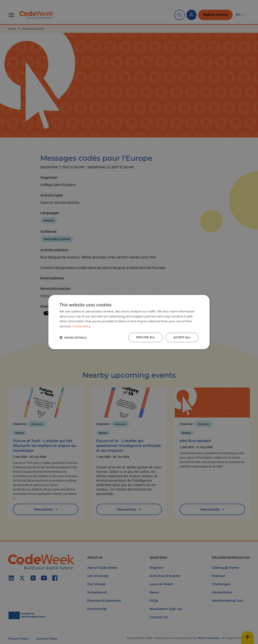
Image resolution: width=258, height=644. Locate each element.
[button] (73, 337)
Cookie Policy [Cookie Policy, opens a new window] (82, 326)
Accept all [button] (182, 337)
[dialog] (129, 322)
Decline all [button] (146, 337)
